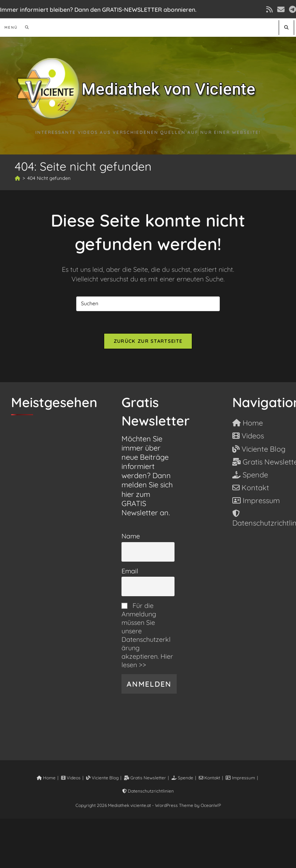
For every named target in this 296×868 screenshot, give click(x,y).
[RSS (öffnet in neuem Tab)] (269, 10)
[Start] (17, 178)
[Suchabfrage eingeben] (148, 304)
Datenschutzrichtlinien (148, 791)
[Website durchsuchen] (286, 27)
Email (130, 571)
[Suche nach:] (24, 27)
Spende (182, 778)
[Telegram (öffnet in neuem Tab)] (291, 10)
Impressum (240, 778)
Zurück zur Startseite (148, 341)
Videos (71, 778)
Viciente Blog (102, 778)
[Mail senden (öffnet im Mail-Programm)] (281, 10)
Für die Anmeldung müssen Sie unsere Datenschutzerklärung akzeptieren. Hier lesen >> (147, 635)
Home (46, 778)
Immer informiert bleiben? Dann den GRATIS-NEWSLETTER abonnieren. (98, 10)
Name (131, 536)
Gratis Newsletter (145, 778)
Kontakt (209, 778)
